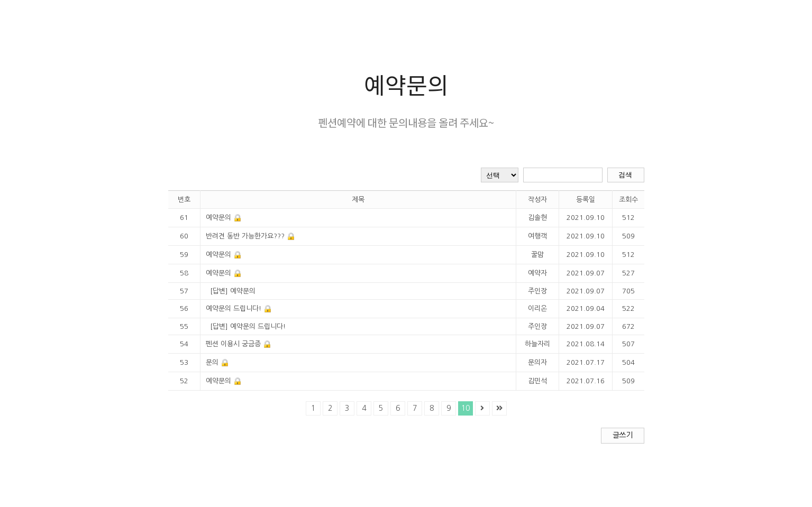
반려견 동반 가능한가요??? (245, 236)
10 (466, 408)
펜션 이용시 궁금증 (233, 344)
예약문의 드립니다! (234, 308)
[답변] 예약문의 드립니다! (248, 326)
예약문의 (218, 218)
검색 (626, 175)
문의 (212, 362)
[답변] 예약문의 (233, 291)
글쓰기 (622, 435)
